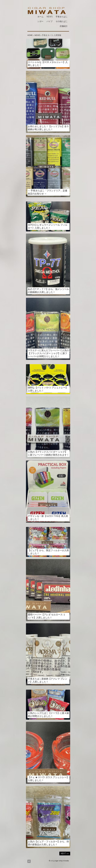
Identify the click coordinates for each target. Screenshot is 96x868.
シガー (40, 21)
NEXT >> (65, 854)
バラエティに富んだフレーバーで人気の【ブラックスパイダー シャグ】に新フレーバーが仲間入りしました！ (48, 353)
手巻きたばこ (62, 17)
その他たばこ (62, 21)
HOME (30, 35)
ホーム (41, 17)
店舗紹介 (64, 26)
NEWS (50, 17)
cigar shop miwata (62, 861)
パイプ (49, 21)
